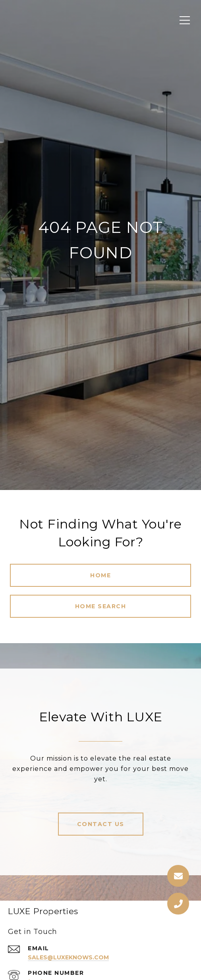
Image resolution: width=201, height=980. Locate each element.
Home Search (101, 606)
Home (100, 575)
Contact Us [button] (101, 824)
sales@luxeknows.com (68, 957)
